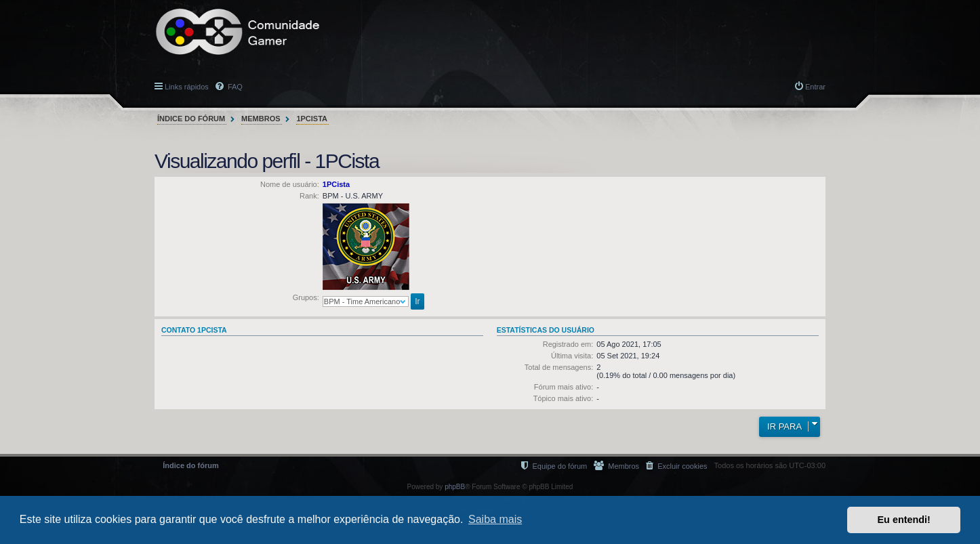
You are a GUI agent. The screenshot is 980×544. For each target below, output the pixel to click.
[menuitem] (676, 466)
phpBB (455, 487)
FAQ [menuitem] (234, 87)
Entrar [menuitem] (815, 87)
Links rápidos (187, 87)
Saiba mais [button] (495, 519)
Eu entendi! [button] (904, 520)
